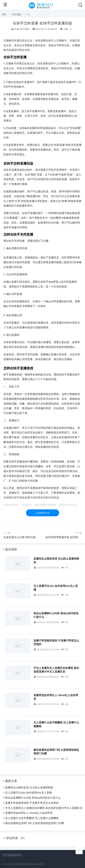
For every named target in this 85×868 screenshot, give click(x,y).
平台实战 (16, 14)
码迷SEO (19, 864)
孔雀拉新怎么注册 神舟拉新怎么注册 (25, 537)
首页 (4, 14)
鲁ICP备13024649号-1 (34, 864)
